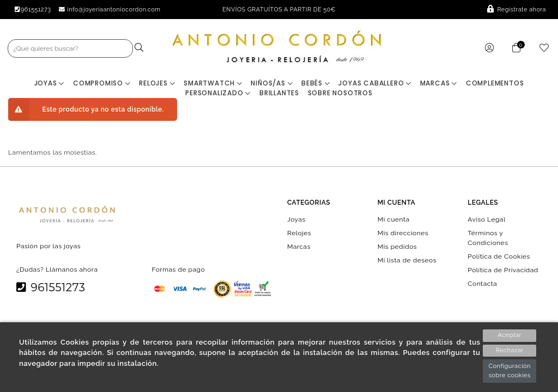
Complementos (495, 83)
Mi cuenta (394, 219)
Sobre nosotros (340, 93)
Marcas (439, 83)
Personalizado (218, 93)
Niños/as (272, 83)
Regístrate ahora (517, 10)
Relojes (157, 83)
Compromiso (102, 83)
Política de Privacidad (503, 270)
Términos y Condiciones (488, 237)
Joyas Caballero (375, 83)
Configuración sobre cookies (510, 371)
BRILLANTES (279, 93)
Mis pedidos (397, 246)
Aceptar (510, 335)
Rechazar (510, 350)
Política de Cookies (499, 256)
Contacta (482, 284)
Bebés (316, 83)
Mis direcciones (403, 232)
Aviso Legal (486, 219)
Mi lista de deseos (407, 260)
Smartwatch (213, 83)
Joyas (50, 83)
